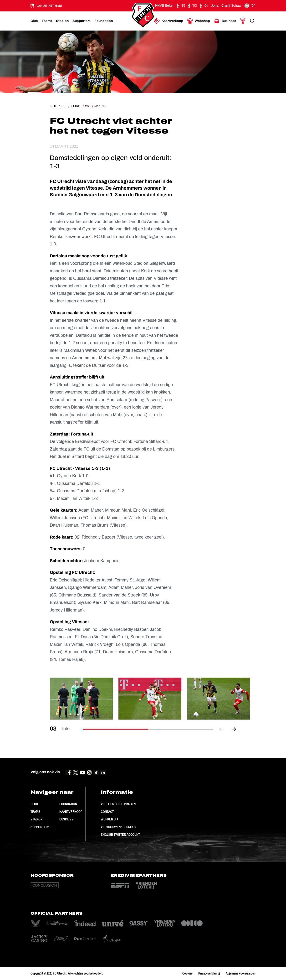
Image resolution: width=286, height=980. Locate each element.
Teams (35, 812)
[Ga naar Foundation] (104, 21)
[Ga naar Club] (34, 21)
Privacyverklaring (209, 973)
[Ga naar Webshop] (199, 21)
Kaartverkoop (71, 812)
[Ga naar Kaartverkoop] (169, 21)
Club (34, 804)
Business (66, 819)
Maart (99, 106)
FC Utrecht (58, 106)
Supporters (40, 827)
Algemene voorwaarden (241, 973)
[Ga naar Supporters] (82, 21)
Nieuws (76, 106)
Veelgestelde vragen (118, 804)
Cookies (187, 973)
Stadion (36, 819)
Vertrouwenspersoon (119, 827)
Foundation (68, 804)
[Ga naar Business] (225, 21)
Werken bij (109, 819)
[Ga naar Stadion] (62, 21)
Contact (107, 812)
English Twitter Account (120, 835)
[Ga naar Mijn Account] (243, 21)
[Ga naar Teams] (47, 21)
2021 (88, 106)
